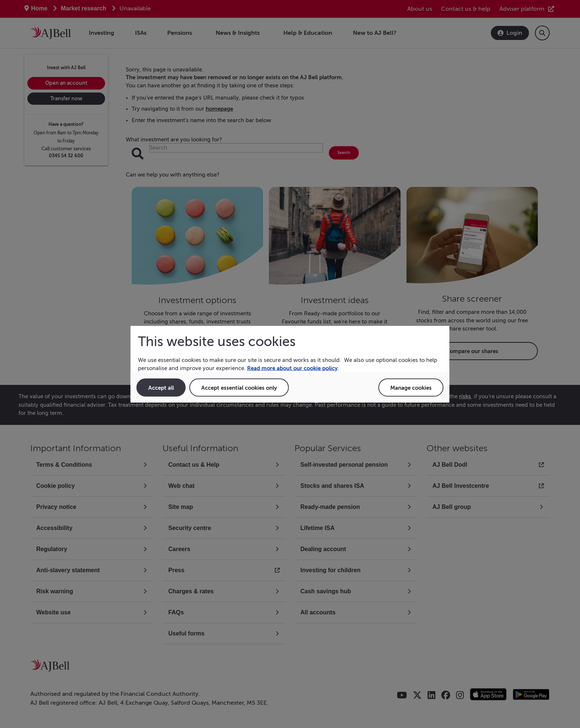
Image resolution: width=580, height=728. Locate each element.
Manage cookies (411, 387)
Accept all (161, 387)
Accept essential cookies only (239, 387)
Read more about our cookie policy (292, 368)
